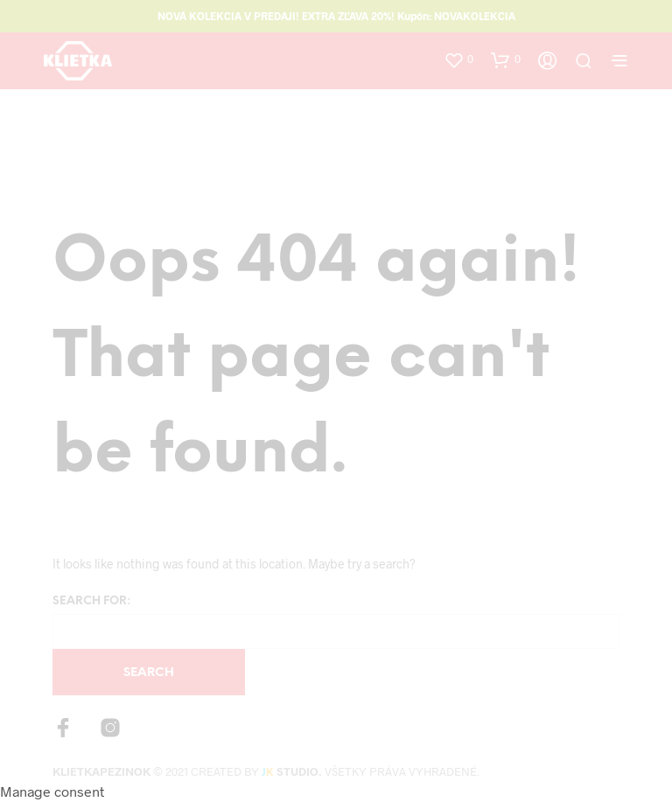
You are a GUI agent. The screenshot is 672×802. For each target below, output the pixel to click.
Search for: (91, 601)
